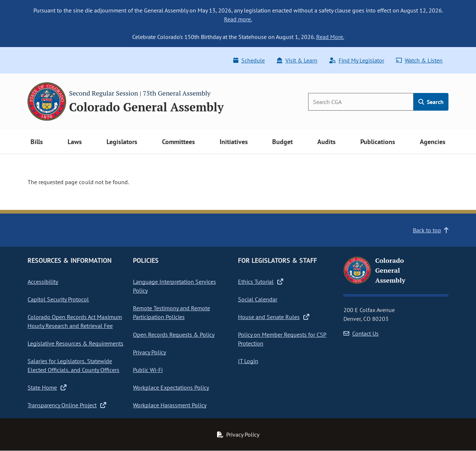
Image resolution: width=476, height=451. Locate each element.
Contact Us (361, 333)
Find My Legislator (357, 60)
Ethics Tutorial (261, 282)
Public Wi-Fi (148, 370)
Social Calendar (258, 299)
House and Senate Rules (274, 317)
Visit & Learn (297, 60)
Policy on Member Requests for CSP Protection (282, 339)
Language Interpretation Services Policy (174, 286)
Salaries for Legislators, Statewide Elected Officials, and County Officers (73, 365)
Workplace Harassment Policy (170, 405)
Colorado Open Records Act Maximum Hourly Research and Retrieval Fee (75, 321)
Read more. (238, 19)
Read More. (330, 37)
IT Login (248, 361)
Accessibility (43, 282)
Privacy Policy (149, 352)
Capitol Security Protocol (58, 299)
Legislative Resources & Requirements (75, 343)
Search (431, 102)
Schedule (249, 60)
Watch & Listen (419, 60)
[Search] (361, 102)
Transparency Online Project (67, 405)
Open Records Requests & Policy (174, 334)
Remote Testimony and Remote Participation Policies (172, 312)
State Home (47, 387)
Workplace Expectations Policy (171, 387)
